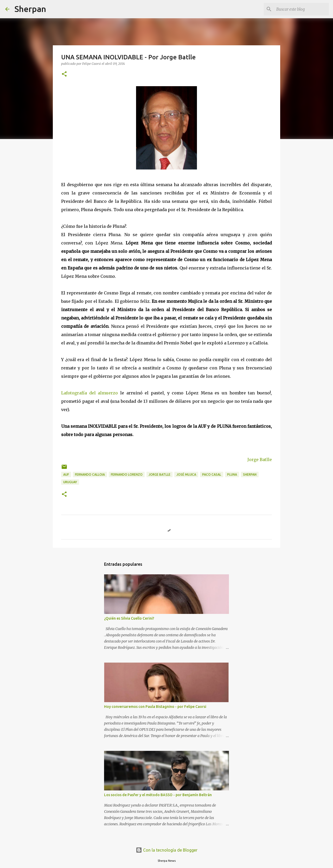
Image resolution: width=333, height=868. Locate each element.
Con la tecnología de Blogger (167, 850)
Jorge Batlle (260, 460)
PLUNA (232, 474)
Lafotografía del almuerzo (89, 393)
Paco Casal (212, 474)
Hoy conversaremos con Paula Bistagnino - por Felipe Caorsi (155, 707)
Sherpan (30, 9)
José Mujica (186, 474)
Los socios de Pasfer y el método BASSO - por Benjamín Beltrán (158, 795)
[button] (64, 74)
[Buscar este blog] (302, 9)
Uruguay (70, 482)
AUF (66, 474)
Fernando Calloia (90, 474)
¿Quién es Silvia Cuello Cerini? (129, 618)
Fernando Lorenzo (127, 474)
